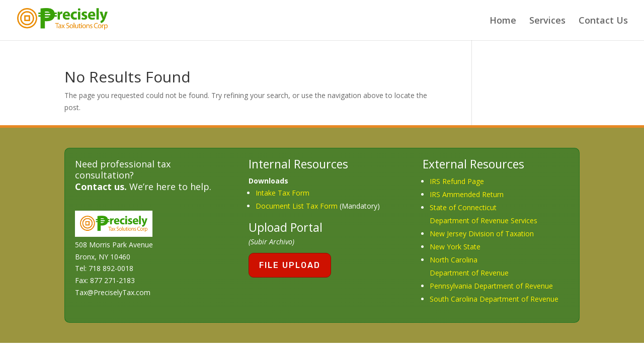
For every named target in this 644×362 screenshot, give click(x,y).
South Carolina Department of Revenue (494, 299)
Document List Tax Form (297, 206)
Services (547, 21)
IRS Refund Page (457, 181)
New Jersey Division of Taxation (482, 234)
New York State (455, 247)
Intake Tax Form (283, 193)
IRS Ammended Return (467, 194)
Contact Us (603, 21)
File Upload (290, 265)
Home (503, 21)
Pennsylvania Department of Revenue (491, 286)
